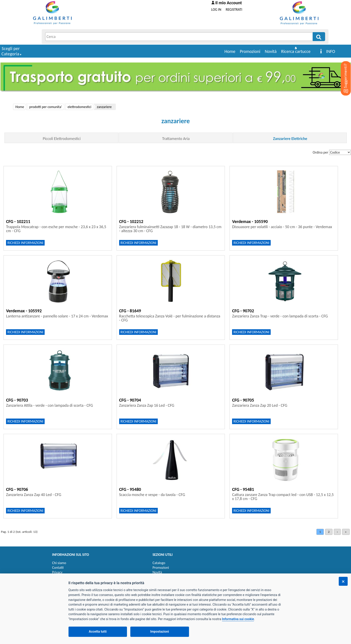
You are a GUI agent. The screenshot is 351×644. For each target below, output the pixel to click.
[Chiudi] (343, 581)
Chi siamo (59, 563)
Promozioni (250, 51)
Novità (271, 51)
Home (230, 51)
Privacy (57, 572)
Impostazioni (160, 632)
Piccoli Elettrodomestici (62, 139)
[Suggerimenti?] (342, 71)
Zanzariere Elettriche (290, 139)
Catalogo (159, 563)
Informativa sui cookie (238, 619)
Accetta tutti (98, 632)
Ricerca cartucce (296, 51)
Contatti (58, 568)
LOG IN (216, 9)
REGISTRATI (234, 9)
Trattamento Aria (176, 139)
